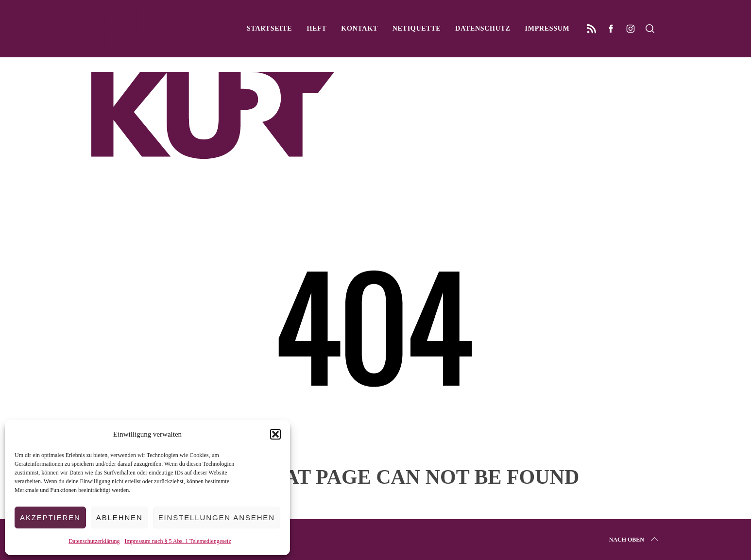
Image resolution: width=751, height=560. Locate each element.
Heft (316, 28)
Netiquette (417, 28)
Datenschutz (483, 28)
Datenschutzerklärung (94, 541)
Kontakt (359, 28)
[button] (275, 434)
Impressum (547, 28)
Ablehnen (119, 518)
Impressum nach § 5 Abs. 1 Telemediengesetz (178, 541)
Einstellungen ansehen (217, 518)
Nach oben (634, 540)
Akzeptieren (50, 518)
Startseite (269, 28)
